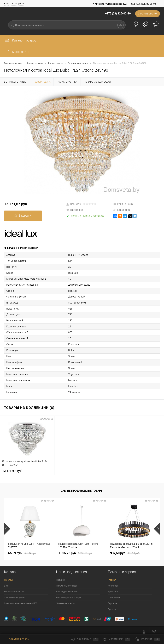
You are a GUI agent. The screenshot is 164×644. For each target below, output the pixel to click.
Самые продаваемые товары (82, 488)
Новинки (60, 577)
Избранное (117, 639)
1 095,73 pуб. (75, 550)
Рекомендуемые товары (69, 595)
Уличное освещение (14, 595)
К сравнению (122, 210)
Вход (7, 4)
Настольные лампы (14, 589)
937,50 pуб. (125, 550)
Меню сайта (17, 52)
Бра (6, 583)
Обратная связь (17, 639)
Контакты (113, 583)
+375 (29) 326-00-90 (117, 14)
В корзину (23, 216)
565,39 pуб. (21, 550)
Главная (112, 577)
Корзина (147, 639)
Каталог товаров (20, 40)
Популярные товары (66, 583)
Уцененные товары (66, 601)
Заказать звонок (147, 14)
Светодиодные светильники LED (21, 601)
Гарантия (113, 601)
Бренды (112, 606)
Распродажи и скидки (67, 589)
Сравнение (85, 639)
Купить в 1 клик (123, 204)
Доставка (113, 589)
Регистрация (18, 4)
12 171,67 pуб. (16, 204)
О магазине (114, 595)
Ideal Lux (71, 272)
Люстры (8, 577)
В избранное (75, 210)
